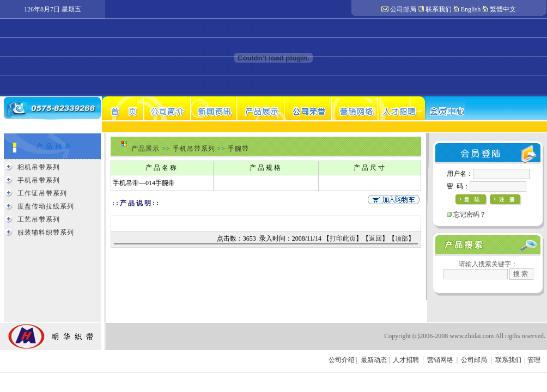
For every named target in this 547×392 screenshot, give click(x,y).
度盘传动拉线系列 (46, 206)
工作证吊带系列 (42, 193)
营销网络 (440, 360)
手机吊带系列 (39, 180)
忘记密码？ (470, 215)
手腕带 (238, 149)
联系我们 (439, 9)
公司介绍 (342, 360)
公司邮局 (403, 9)
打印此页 (343, 238)
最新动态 (374, 360)
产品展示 (145, 149)
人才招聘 (406, 360)
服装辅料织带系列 (46, 232)
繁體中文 (503, 9)
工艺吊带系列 (39, 219)
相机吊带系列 (39, 167)
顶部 (402, 238)
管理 (534, 360)
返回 (375, 238)
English (471, 9)
